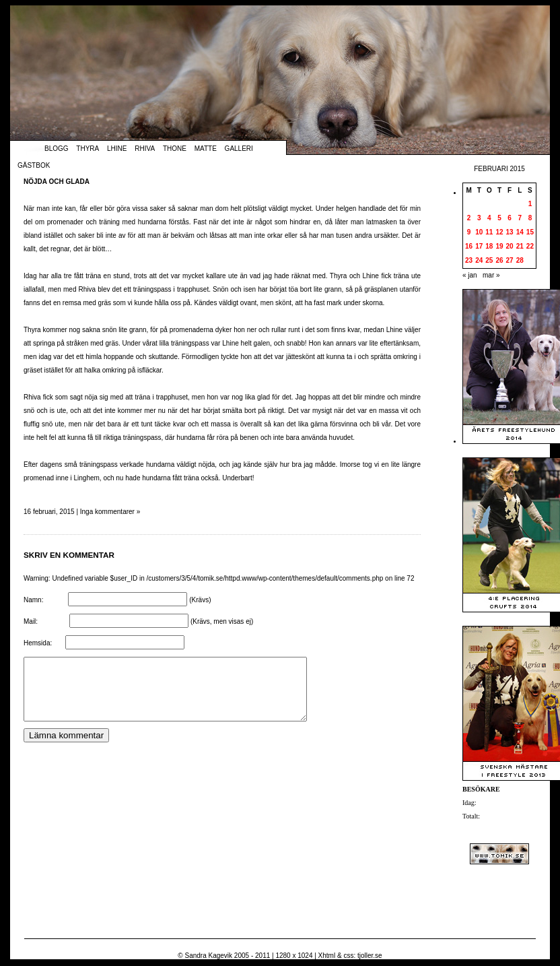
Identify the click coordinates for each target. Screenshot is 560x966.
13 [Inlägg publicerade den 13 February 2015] (510, 232)
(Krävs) (200, 600)
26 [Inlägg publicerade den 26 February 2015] (499, 260)
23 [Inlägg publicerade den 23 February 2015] (469, 260)
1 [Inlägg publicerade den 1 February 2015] (530, 204)
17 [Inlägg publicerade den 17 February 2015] (479, 246)
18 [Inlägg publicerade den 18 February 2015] (489, 246)
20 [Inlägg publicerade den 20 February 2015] (510, 246)
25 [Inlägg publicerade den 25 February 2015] (489, 260)
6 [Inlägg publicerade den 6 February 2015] (510, 218)
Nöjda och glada (57, 182)
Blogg (57, 149)
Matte (206, 149)
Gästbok (34, 165)
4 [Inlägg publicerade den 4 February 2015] (489, 218)
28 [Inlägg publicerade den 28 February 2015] (520, 260)
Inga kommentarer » (110, 512)
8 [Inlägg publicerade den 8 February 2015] (530, 218)
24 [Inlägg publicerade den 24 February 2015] (479, 260)
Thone (175, 149)
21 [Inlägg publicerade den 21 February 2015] (520, 246)
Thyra (87, 149)
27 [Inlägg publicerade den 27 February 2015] (510, 260)
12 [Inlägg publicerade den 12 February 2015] (499, 232)
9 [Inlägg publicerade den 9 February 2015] (469, 232)
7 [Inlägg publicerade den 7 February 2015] (520, 218)
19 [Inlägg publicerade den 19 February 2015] (499, 246)
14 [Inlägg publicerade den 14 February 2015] (520, 232)
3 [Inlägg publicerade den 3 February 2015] (479, 218)
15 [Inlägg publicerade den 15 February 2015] (530, 232)
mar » (491, 275)
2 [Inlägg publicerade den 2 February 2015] (469, 218)
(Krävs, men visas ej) (222, 621)
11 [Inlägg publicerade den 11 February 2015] (489, 232)
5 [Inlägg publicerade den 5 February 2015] (499, 218)
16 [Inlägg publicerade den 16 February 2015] (469, 246)
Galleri (239, 149)
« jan (470, 275)
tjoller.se (370, 956)
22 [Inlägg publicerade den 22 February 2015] (530, 246)
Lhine (117, 149)
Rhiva (145, 149)
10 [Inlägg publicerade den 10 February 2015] (479, 232)
